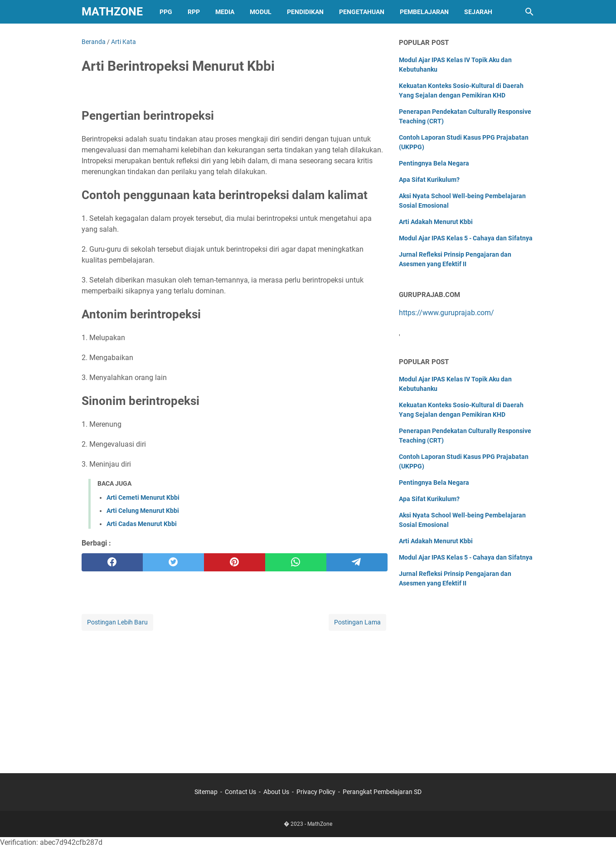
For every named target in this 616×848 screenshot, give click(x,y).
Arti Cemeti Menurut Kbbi (143, 497)
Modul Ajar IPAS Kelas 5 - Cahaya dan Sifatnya (466, 238)
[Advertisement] (235, 696)
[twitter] (173, 562)
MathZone (112, 12)
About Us (276, 792)
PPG (166, 12)
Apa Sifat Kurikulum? (429, 180)
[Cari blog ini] (529, 12)
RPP (194, 12)
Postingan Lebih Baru (117, 622)
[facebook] (112, 562)
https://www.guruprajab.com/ (446, 313)
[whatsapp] (296, 562)
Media (225, 12)
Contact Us (240, 792)
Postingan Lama (357, 622)
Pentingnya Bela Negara (434, 163)
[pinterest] (235, 562)
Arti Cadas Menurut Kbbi (142, 524)
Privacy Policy (316, 792)
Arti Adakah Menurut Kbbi (436, 222)
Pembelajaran (424, 12)
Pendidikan (305, 12)
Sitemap (206, 792)
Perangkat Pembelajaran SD (382, 792)
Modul (261, 12)
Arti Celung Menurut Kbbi (143, 511)
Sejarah (478, 12)
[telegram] (357, 562)
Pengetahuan (362, 12)
